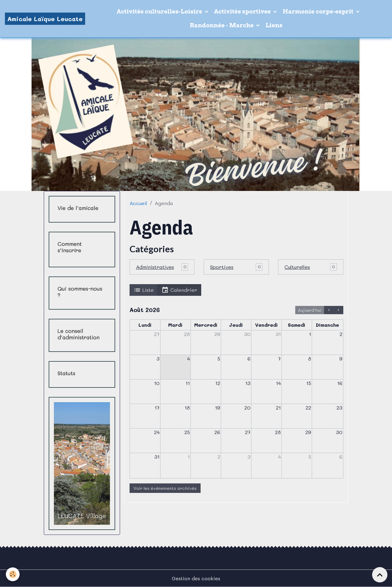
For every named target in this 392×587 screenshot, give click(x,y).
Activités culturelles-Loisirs (160, 11)
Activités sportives (243, 11)
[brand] (45, 19)
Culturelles (297, 267)
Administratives (155, 267)
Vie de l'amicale (78, 208)
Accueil (138, 203)
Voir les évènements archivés (165, 488)
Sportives (222, 267)
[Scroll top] (380, 575)
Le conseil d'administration (79, 334)
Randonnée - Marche (222, 25)
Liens (274, 25)
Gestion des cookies (196, 578)
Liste (144, 290)
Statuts (66, 373)
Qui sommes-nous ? (80, 292)
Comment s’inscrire (70, 247)
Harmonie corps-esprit (319, 11)
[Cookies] (13, 574)
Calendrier (179, 290)
